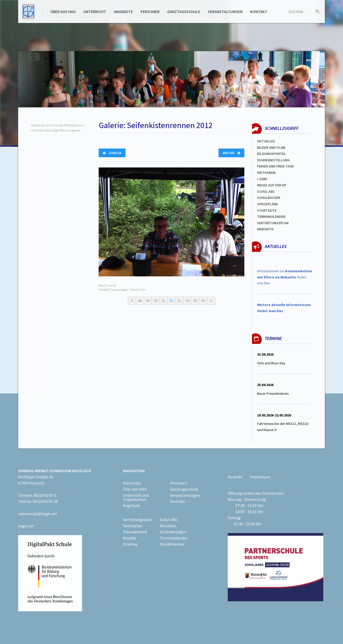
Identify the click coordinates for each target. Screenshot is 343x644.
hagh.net (26, 526)
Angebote (123, 12)
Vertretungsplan (273, 223)
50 (156, 301)
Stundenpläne (172, 544)
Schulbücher (269, 198)
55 (195, 301)
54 (187, 301)
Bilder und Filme (271, 148)
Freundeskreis (135, 532)
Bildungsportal (271, 154)
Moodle (129, 538)
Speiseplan (133, 526)
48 (140, 301)
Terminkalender (271, 217)
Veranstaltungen (225, 12)
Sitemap (130, 544)
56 (203, 301)
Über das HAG (63, 12)
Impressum (260, 477)
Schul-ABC (169, 519)
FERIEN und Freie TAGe (275, 166)
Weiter (231, 153)
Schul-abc (266, 191)
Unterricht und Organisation (136, 497)
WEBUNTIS (265, 229)
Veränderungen (173, 532)
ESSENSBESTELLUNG (273, 160)
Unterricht (95, 12)
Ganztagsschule (184, 12)
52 (171, 301)
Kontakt (259, 12)
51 (164, 301)
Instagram (266, 173)
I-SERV (262, 179)
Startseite (267, 210)
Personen (150, 12)
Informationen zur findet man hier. (285, 277)
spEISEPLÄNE (267, 204)
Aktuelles (266, 141)
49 (148, 301)
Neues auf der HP (272, 185)
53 (179, 301)
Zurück (112, 153)
